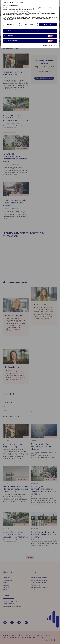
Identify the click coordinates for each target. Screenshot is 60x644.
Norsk (9, 5)
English (5, 5)
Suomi (17, 5)
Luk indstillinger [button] (10, 24)
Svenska (13, 5)
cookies (36, 18)
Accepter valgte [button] (29, 24)
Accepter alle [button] (48, 24)
